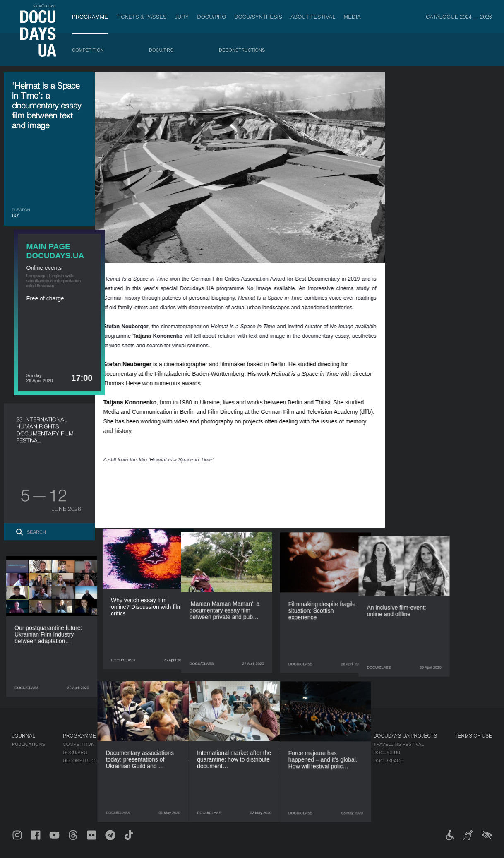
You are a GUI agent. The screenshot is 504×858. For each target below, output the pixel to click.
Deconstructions (242, 50)
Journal (24, 736)
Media (352, 17)
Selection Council (276, 752)
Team (258, 761)
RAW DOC (138, 752)
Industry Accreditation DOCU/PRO (170, 744)
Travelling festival (398, 744)
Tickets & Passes (142, 17)
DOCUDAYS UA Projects (405, 736)
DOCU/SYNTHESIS (258, 17)
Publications (29, 744)
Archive (262, 802)
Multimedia (331, 761)
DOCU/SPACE (388, 761)
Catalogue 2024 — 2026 (459, 17)
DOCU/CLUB (387, 752)
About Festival (313, 17)
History (262, 794)
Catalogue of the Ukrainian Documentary (181, 761)
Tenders (263, 786)
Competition (88, 50)
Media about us (337, 744)
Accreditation (336, 752)
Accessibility (269, 777)
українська (44, 6)
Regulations (268, 744)
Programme (90, 17)
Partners (264, 769)
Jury (182, 17)
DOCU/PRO (211, 17)
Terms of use (473, 736)
